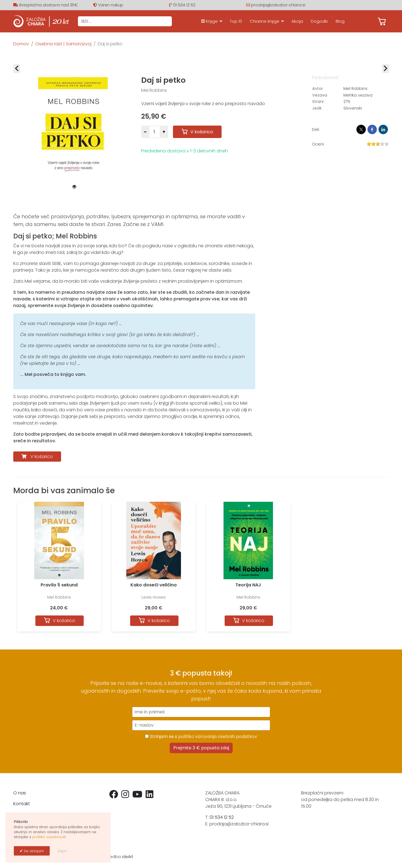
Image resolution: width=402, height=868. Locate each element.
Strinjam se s (201, 736)
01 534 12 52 (184, 5)
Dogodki (319, 21)
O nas (20, 793)
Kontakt (22, 804)
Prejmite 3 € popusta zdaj (201, 748)
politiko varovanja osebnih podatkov (218, 736)
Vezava (320, 95)
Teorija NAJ (248, 585)
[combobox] (125, 21)
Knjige (209, 21)
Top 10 (236, 21)
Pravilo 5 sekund (59, 585)
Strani (318, 102)
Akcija (297, 21)
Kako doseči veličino (154, 585)
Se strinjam (33, 851)
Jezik (317, 108)
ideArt (128, 857)
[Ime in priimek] (201, 712)
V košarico (42, 457)
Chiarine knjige (265, 21)
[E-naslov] (201, 725)
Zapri (62, 851)
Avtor (318, 89)
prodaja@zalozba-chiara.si (278, 5)
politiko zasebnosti (49, 837)
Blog (340, 21)
